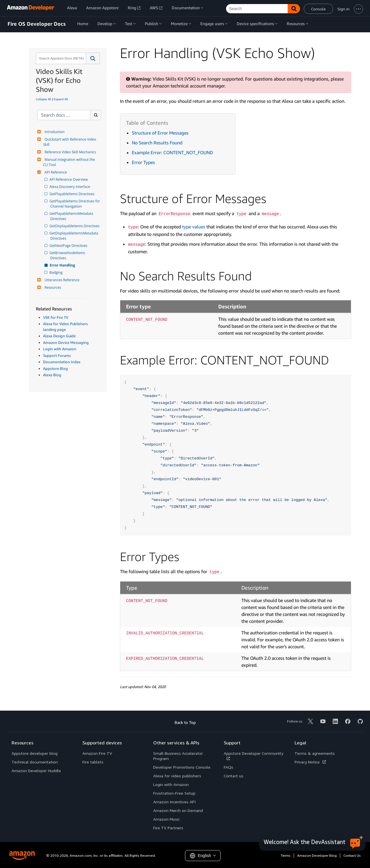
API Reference (55, 172)
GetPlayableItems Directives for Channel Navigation (75, 204)
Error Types (143, 162)
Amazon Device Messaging (66, 342)
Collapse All (44, 99)
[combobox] (60, 58)
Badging (56, 272)
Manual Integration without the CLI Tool (69, 162)
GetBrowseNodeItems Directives (68, 255)
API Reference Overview (69, 179)
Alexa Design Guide (59, 336)
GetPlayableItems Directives (72, 194)
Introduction (54, 132)
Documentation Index (62, 362)
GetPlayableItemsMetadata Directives (72, 216)
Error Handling (63, 265)
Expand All (61, 99)
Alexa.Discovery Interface (70, 187)
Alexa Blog (52, 375)
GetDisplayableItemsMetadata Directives (75, 236)
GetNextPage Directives (69, 246)
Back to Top (185, 722)
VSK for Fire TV (56, 317)
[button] (93, 58)
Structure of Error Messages (160, 133)
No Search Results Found (157, 143)
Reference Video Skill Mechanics (70, 152)
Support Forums (57, 355)
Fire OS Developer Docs (37, 24)
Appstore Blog (55, 368)
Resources (52, 287)
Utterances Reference (61, 280)
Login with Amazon (60, 349)
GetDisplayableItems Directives (75, 226)
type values (194, 227)
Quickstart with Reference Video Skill (70, 142)
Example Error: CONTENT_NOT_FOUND (172, 152)
